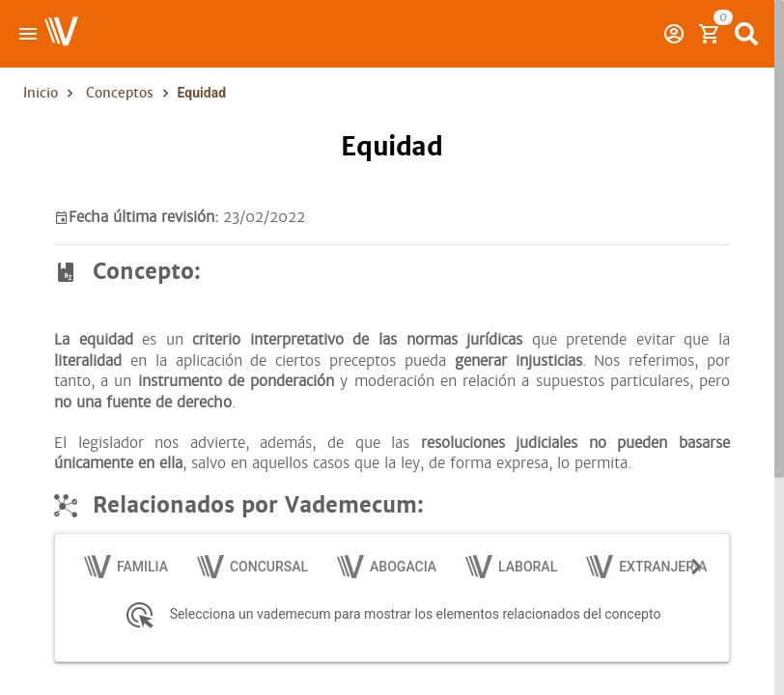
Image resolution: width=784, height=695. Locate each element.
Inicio (41, 93)
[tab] (127, 567)
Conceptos (120, 93)
